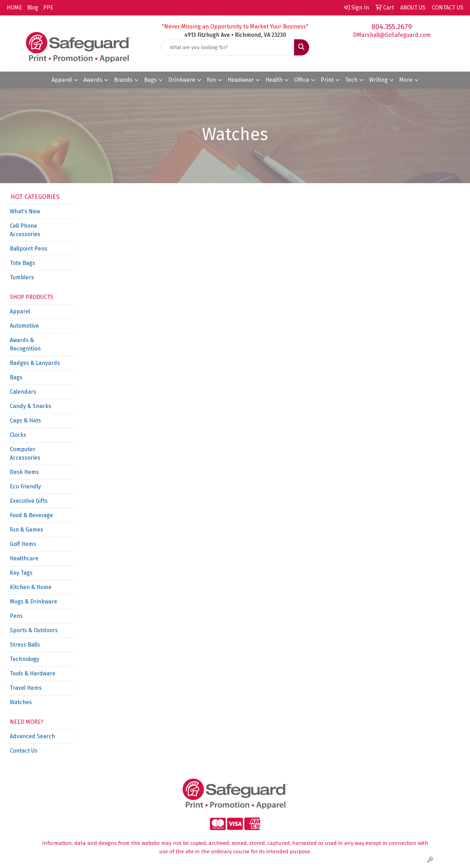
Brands (123, 80)
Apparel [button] (62, 80)
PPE (48, 8)
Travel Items (26, 688)
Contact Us (24, 751)
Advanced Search (32, 736)
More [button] (406, 80)
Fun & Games (26, 530)
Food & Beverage (31, 515)
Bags (16, 377)
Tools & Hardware (33, 673)
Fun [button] (211, 80)
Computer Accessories (25, 453)
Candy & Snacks (30, 406)
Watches (21, 702)
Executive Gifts (29, 501)
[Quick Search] (228, 47)
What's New (25, 211)
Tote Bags (22, 263)
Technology (25, 659)
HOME (14, 8)
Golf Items (23, 544)
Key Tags (21, 573)
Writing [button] (378, 80)
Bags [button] (150, 80)
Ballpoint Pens (29, 249)
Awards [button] (93, 80)
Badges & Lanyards (35, 363)
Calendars (23, 392)
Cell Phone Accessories (25, 230)
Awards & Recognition (25, 344)
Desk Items (24, 472)
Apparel (20, 311)
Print (327, 80)
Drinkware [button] (182, 80)
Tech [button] (351, 80)
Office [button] (302, 80)
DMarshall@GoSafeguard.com (392, 35)
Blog (33, 8)
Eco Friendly (25, 486)
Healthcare (24, 558)
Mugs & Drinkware (33, 602)
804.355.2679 (392, 27)
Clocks (18, 435)
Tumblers (22, 277)
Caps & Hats (25, 420)
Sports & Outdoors (34, 630)
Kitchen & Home (31, 587)
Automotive (24, 326)
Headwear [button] (241, 80)
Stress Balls (25, 645)
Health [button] (274, 80)
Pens (16, 616)
